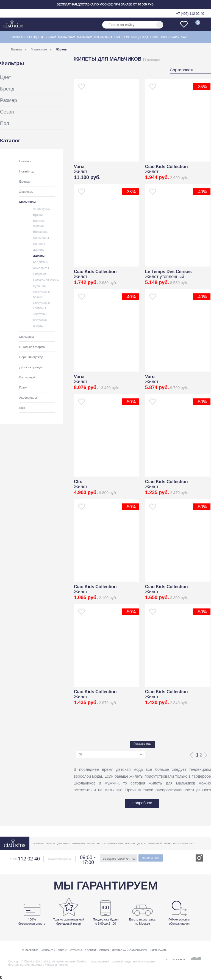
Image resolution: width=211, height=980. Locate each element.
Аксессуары (170, 37)
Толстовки (40, 314)
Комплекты (41, 268)
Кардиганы (41, 262)
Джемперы (41, 238)
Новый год (27, 172)
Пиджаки (39, 274)
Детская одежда (31, 367)
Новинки (19, 37)
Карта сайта (158, 951)
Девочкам (48, 37)
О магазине (30, 951)
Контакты (48, 951)
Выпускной (27, 378)
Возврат (90, 951)
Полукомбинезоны (46, 280)
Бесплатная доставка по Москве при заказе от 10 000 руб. (105, 5)
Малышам (84, 37)
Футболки (40, 320)
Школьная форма (107, 37)
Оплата (104, 951)
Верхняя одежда (135, 37)
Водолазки (41, 232)
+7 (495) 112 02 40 (190, 14)
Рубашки (39, 286)
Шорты (38, 326)
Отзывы (76, 951)
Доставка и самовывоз (129, 951)
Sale (185, 37)
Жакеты (39, 250)
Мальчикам (66, 37)
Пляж (154, 37)
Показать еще (142, 744)
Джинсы (39, 244)
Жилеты (39, 256)
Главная (16, 50)
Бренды (33, 37)
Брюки (38, 215)
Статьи (63, 951)
